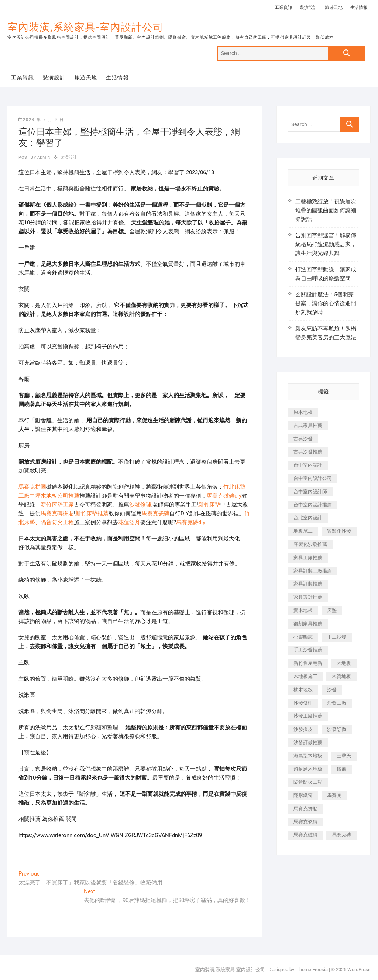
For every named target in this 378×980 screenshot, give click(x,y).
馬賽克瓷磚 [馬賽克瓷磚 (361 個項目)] (305, 822)
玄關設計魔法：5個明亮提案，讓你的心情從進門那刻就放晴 (326, 303)
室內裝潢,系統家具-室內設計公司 (85, 27)
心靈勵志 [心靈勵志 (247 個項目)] (303, 637)
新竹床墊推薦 (92, 513)
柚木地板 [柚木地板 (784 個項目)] (303, 690)
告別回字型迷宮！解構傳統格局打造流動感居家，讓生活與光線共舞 (326, 244)
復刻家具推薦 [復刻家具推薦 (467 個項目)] (308, 624)
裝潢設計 (309, 7)
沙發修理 (140, 505)
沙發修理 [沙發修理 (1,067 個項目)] (303, 703)
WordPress (359, 969)
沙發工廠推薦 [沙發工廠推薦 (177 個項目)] (308, 716)
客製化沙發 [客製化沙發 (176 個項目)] (339, 531)
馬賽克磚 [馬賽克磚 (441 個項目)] (341, 835)
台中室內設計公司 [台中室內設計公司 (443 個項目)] (313, 478)
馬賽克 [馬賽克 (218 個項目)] (334, 795)
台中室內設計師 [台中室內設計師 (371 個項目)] (310, 491)
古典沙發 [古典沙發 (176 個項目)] (303, 439)
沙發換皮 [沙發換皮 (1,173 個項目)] (303, 729)
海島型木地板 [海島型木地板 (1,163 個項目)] (308, 756)
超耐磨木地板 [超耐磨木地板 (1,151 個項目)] (308, 769)
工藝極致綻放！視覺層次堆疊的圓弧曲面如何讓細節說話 (326, 210)
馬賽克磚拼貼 (57, 513)
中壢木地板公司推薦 (54, 496)
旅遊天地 (334, 7)
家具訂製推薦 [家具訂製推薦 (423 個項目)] (308, 584)
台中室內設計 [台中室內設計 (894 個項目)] (308, 465)
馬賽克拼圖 (32, 487)
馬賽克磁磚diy (224, 496)
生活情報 (359, 7)
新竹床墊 (209, 505)
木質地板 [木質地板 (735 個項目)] (341, 676)
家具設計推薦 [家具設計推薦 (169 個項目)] (308, 597)
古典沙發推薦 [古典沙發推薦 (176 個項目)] (308, 452)
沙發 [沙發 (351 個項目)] (332, 690)
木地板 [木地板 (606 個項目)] (344, 663)
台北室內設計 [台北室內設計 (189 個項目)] (308, 518)
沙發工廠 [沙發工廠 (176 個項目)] (337, 703)
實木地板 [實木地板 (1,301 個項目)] (303, 610)
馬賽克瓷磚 (156, 513)
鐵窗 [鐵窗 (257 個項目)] (341, 769)
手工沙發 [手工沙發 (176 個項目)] (337, 637)
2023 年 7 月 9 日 (41, 120)
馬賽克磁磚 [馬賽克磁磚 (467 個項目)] (305, 835)
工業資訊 (283, 7)
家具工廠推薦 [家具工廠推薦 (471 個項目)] (308, 558)
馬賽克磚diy (191, 522)
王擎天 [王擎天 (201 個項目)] (344, 756)
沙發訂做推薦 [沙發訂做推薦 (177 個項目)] (308, 742)
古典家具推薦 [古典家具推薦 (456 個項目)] (308, 425)
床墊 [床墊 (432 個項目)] (332, 610)
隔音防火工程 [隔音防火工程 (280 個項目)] (308, 782)
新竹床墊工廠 (57, 505)
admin (43, 157)
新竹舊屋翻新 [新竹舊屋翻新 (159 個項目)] (308, 663)
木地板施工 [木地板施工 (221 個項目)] (305, 676)
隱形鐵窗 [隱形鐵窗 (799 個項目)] (303, 795)
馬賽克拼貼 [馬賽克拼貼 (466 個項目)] (305, 809)
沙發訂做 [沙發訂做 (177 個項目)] (337, 729)
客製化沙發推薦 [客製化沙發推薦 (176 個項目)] (310, 544)
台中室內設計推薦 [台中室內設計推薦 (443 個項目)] (313, 505)
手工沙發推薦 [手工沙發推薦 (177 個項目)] (308, 650)
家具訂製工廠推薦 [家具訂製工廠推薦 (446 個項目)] (313, 571)
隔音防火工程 (57, 522)
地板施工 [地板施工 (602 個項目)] (303, 531)
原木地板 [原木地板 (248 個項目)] (303, 412)
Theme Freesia (312, 969)
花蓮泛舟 (129, 522)
